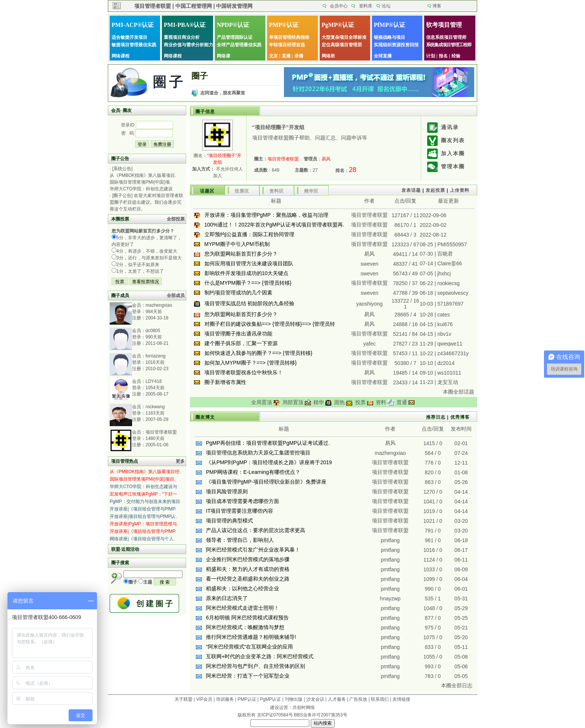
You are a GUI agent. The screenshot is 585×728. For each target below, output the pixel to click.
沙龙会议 (315, 699)
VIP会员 (204, 699)
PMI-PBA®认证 (185, 25)
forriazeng (155, 356)
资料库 (366, 6)
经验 (456, 56)
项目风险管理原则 (227, 491)
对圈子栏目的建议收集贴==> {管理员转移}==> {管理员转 (270, 324)
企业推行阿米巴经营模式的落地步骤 (248, 559)
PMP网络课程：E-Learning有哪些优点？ (253, 472)
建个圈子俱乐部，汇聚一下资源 (241, 343)
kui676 (445, 324)
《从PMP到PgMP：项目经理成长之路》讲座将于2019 (269, 462)
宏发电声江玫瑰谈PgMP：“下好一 (143, 494)
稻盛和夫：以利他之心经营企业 (243, 588)
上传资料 (460, 190)
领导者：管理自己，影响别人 (240, 540)
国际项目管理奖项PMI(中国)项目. (143, 479)
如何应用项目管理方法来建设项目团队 (249, 263)
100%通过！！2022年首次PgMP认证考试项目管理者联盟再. (274, 225)
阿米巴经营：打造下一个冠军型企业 (248, 676)
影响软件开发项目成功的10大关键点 (247, 273)
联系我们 (380, 699)
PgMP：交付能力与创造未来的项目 (145, 502)
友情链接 (401, 699)
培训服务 (225, 699)
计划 (431, 56)
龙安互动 (448, 382)
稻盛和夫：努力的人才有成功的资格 (248, 569)
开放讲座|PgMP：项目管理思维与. (144, 524)
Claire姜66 (450, 263)
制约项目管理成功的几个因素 (238, 293)
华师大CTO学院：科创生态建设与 (143, 487)
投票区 (242, 191)
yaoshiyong (370, 304)
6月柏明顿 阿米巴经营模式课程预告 (247, 618)
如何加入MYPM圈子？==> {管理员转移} (251, 363)
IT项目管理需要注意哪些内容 (240, 511)
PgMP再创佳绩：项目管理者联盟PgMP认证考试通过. (268, 443)
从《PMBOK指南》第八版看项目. (143, 175)
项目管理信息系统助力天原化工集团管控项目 (258, 453)
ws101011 (449, 373)
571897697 (450, 304)
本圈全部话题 (459, 392)
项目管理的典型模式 (229, 521)
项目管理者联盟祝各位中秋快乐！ (244, 372)
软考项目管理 (444, 25)
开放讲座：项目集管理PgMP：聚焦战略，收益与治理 (266, 215)
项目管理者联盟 (161, 432)
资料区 (277, 191)
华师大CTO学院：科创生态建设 (141, 189)
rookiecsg (448, 283)
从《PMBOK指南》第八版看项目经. (145, 472)
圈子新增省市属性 (225, 382)
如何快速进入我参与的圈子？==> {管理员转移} (259, 353)
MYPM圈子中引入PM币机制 (237, 244)
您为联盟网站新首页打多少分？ (241, 254)
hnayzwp (390, 599)
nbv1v (444, 334)
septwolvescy (453, 293)
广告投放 (358, 699)
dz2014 (446, 363)
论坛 (386, 6)
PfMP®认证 (390, 25)
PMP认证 (247, 699)
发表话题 (411, 190)
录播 (299, 56)
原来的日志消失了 (227, 598)
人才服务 (337, 699)
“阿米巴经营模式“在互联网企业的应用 (249, 647)
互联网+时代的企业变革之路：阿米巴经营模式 (260, 656)
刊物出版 (294, 699)
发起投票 (435, 190)
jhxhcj (444, 274)
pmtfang (390, 540)
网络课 (223, 56)
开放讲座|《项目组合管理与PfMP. (143, 509)
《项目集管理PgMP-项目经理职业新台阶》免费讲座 (266, 482)
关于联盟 (184, 699)
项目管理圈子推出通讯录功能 (238, 334)
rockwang (155, 407)
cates (443, 315)
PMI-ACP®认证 (133, 25)
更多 (180, 461)
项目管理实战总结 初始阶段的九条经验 (250, 303)
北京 (273, 56)
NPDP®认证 (233, 25)
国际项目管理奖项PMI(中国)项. (140, 182)
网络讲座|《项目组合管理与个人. (142, 539)
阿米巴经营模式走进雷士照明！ (243, 608)
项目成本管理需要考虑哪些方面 (243, 501)
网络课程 (121, 56)
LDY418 (154, 381)
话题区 (207, 191)
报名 (443, 56)
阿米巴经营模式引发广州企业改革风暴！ (253, 550)
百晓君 (445, 254)
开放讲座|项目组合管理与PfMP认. (143, 516)
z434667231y (453, 353)
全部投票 (176, 219)
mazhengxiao (159, 305)
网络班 (328, 56)
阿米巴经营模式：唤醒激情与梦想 (245, 627)
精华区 (311, 191)
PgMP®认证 (338, 25)
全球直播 (383, 56)
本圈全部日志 (457, 685)
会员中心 (339, 6)
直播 (286, 56)
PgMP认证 (271, 699)
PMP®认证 (284, 25)
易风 (369, 254)
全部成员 (176, 296)
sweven (370, 264)
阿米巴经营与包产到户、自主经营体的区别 (256, 666)
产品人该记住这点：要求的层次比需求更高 (256, 530)
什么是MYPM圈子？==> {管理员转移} (248, 283)
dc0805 (153, 331)
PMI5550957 (452, 244)
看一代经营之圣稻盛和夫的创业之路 (248, 579)
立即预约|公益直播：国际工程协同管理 (250, 234)
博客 (437, 6)
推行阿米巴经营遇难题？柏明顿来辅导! (251, 637)
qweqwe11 (450, 344)
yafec (370, 344)
